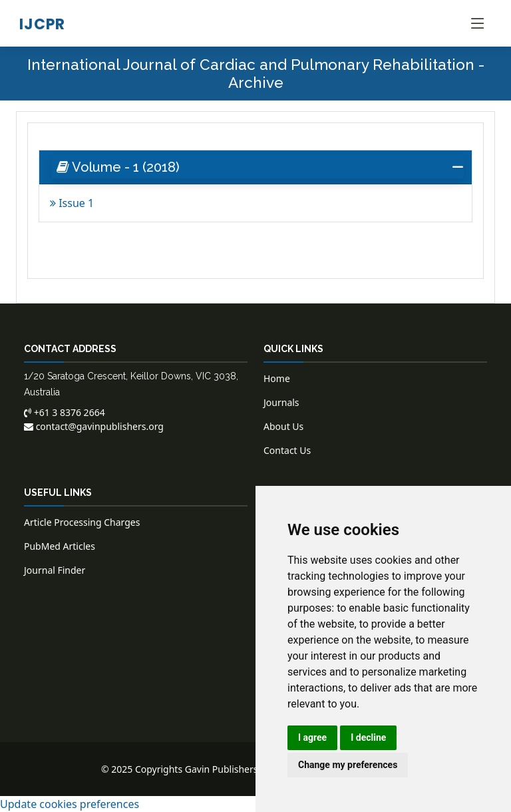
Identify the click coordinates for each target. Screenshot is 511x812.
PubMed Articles (60, 546)
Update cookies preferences (70, 804)
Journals (281, 402)
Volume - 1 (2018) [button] (118, 167)
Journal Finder (55, 570)
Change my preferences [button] (348, 765)
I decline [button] (368, 737)
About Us (283, 426)
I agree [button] (312, 737)
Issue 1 (72, 203)
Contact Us (287, 450)
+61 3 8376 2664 (65, 412)
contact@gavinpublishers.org (94, 426)
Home (277, 378)
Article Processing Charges (82, 522)
